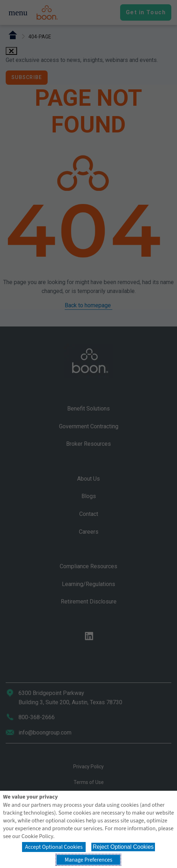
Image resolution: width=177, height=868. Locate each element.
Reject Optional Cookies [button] (123, 847)
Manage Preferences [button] (88, 860)
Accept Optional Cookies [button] (54, 847)
